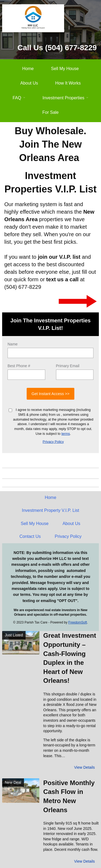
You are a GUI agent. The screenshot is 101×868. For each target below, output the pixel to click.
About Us (29, 83)
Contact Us (30, 536)
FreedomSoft (78, 622)
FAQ (17, 98)
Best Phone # (19, 366)
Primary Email (68, 366)
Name (13, 344)
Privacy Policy (53, 442)
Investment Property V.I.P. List (50, 510)
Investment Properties (64, 98)
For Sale (50, 112)
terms (66, 434)
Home (28, 69)
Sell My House (65, 69)
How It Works (68, 83)
